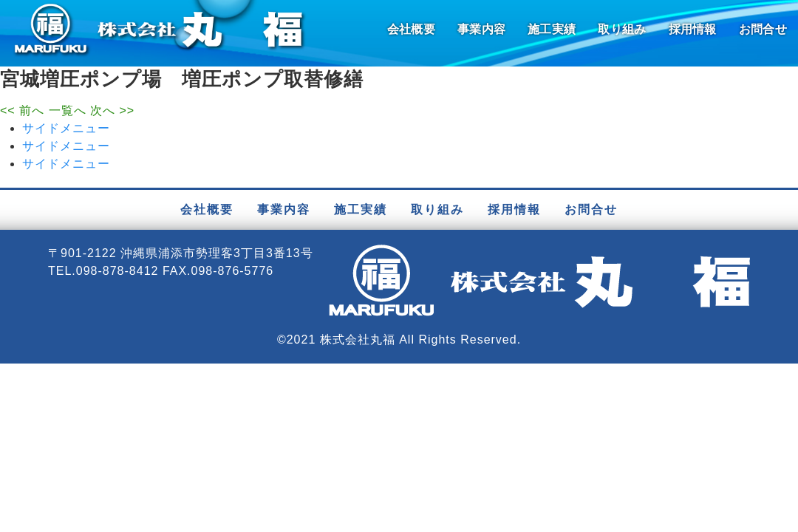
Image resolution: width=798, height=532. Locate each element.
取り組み (622, 29)
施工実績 (552, 29)
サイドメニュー (66, 128)
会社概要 (411, 29)
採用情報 (693, 29)
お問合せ (763, 29)
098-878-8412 (117, 271)
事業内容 (481, 29)
